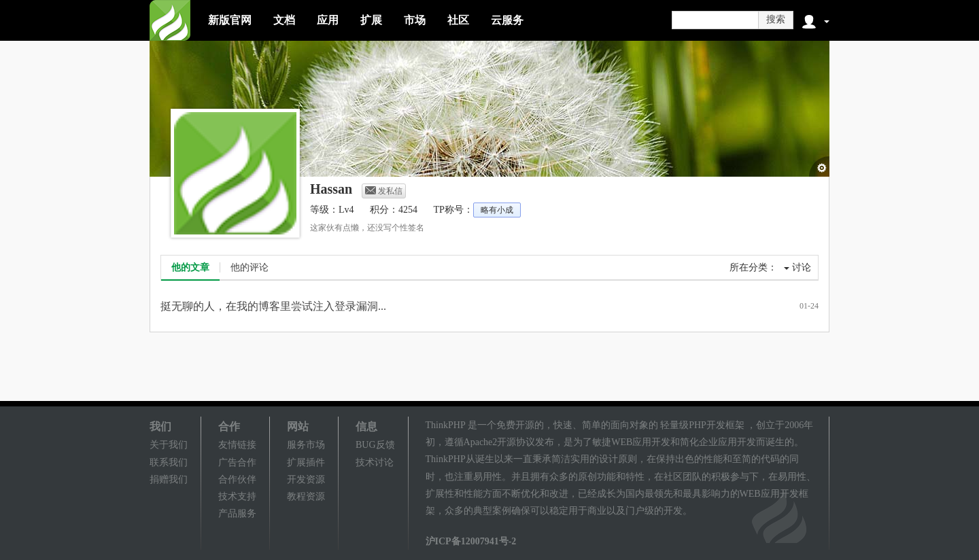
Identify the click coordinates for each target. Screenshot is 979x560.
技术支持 (237, 496)
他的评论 (250, 267)
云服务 (507, 20)
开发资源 (306, 479)
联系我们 (169, 462)
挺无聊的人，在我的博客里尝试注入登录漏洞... (273, 306)
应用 (328, 20)
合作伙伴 (237, 479)
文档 (284, 20)
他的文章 (190, 267)
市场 (415, 20)
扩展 (371, 20)
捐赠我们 (169, 479)
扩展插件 (306, 462)
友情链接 (237, 445)
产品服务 (237, 513)
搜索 (776, 19)
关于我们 (169, 445)
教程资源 (306, 496)
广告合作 (237, 462)
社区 (458, 20)
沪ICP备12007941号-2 (471, 541)
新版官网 (230, 20)
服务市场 (306, 445)
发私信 (384, 191)
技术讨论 (375, 462)
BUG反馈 (375, 445)
